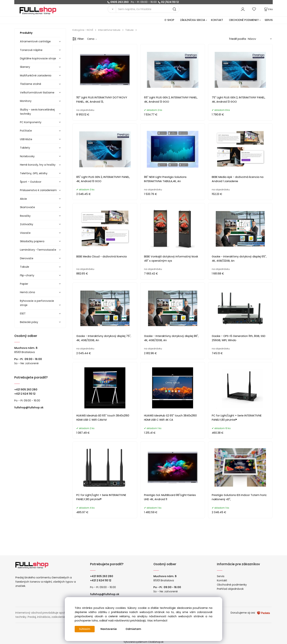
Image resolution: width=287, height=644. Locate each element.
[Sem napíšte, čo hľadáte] (148, 9)
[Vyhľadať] (112, 9)
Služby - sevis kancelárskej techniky (37, 112)
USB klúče (26, 139)
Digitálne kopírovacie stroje (38, 58)
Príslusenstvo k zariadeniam (38, 190)
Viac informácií (157, 621)
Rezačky (25, 216)
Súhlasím (85, 629)
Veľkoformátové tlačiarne (37, 93)
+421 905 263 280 (26, 390)
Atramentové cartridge (35, 41)
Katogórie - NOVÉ (83, 30)
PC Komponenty (31, 122)
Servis (221, 576)
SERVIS (269, 20)
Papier (24, 284)
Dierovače (27, 258)
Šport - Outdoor (31, 182)
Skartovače (27, 207)
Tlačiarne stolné (31, 84)
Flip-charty (27, 275)
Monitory (26, 101)
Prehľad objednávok (230, 589)
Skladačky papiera (32, 241)
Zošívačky (27, 224)
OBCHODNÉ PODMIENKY (244, 20)
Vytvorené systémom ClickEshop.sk (143, 642)
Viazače (25, 233)
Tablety (25, 148)
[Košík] (268, 9)
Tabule (25, 267)
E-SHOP (169, 20)
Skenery (25, 67)
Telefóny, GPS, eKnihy (34, 173)
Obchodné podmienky (232, 585)
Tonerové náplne (31, 50)
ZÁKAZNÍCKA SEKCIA (193, 20)
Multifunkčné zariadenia (36, 75)
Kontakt (222, 580)
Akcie (23, 199)
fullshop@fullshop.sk (29, 407)
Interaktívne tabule (109, 30)
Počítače (26, 131)
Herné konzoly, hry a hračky (38, 165)
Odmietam (134, 629)
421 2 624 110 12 (26, 394)
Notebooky (27, 156)
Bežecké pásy (29, 322)
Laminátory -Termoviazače (38, 250)
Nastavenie (110, 629)
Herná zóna (27, 292)
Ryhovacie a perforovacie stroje (37, 303)
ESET (23, 313)
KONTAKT (217, 20)
